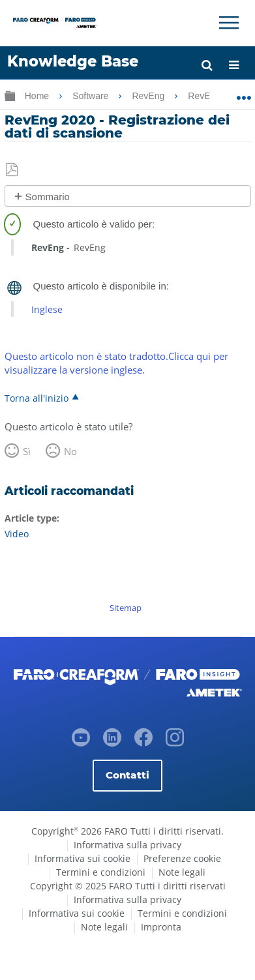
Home (38, 96)
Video (17, 534)
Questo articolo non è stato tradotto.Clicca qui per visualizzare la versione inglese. (116, 363)
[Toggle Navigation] (229, 23)
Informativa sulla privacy (127, 845)
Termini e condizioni (101, 872)
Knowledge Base (73, 61)
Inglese (47, 309)
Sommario (48, 197)
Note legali (182, 872)
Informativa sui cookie (82, 858)
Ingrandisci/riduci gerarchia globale (10, 96)
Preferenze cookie (182, 858)
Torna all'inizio (37, 398)
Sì (27, 451)
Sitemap (126, 608)
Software (92, 96)
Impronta (161, 927)
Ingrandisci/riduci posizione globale (244, 93)
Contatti (127, 775)
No (70, 451)
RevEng (149, 96)
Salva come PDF (13, 170)
